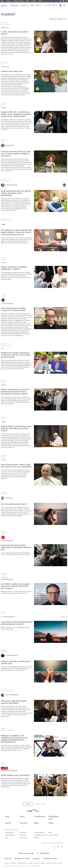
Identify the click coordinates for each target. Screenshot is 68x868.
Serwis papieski (9, 832)
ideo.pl (38, 866)
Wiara (32, 5)
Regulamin (13, 863)
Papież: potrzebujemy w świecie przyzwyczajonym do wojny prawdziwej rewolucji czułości (15, 392)
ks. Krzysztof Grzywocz (8, 617)
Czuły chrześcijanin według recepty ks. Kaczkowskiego (13, 309)
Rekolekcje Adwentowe (7, 730)
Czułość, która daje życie (12, 71)
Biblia (2, 1)
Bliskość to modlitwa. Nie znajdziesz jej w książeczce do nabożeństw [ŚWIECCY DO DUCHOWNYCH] (14, 739)
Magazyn (9, 1)
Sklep (40, 1)
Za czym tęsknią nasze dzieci (14, 504)
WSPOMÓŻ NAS (43, 853)
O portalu (7, 863)
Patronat (60, 863)
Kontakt (31, 863)
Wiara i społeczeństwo (7, 691)
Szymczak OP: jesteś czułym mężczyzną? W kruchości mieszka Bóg (16, 547)
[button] (60, 5)
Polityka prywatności (22, 863)
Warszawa (48, 5)
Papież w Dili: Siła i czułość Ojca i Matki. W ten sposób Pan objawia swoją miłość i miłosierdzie (16, 114)
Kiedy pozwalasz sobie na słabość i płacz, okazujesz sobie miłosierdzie (16, 193)
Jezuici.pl (8, 859)
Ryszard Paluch (10, 145)
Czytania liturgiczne (39, 832)
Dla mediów (37, 863)
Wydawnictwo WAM (22, 859)
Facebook (61, 1)
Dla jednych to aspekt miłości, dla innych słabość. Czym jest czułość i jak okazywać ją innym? (16, 232)
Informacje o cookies (52, 863)
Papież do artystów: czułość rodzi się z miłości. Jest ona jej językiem (16, 466)
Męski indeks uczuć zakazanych (15, 775)
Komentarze (24, 5)
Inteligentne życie (54, 818)
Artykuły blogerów (10, 835)
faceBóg (34, 1)
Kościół (3, 105)
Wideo (51, 823)
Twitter (63, 1)
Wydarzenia (14, 5)
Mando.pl (36, 859)
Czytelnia (4, 296)
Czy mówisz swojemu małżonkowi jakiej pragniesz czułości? (16, 623)
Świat (7, 816)
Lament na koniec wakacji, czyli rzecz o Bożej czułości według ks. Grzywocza (16, 154)
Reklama (43, 863)
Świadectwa (23, 835)
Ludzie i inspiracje (53, 835)
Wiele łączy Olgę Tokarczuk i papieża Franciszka (14, 702)
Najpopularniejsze (62, 19)
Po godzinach (40, 816)
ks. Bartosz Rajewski (12, 655)
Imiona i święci (23, 838)
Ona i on (3, 765)
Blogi (28, 1)
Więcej (39, 5)
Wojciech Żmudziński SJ (12, 695)
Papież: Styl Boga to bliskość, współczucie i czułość (14, 268)
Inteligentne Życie (6, 24)
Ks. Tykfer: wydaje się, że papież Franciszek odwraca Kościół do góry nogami (15, 586)
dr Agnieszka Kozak (11, 185)
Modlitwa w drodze (19, 1)
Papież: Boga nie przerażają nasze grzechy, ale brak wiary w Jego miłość (16, 428)
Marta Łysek (9, 498)
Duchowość (4, 533)
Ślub (6, 838)
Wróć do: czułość (40, 804)
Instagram (66, 1)
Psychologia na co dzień (41, 835)
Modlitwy (37, 838)
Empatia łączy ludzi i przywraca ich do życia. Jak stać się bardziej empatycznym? (16, 355)
